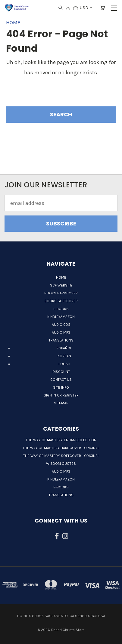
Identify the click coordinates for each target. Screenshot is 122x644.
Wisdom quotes (61, 464)
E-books (61, 309)
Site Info (61, 387)
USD (86, 8)
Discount (61, 372)
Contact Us (61, 380)
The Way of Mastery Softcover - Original (61, 456)
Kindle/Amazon (61, 317)
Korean (64, 356)
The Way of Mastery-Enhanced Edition (61, 440)
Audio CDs (61, 325)
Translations (61, 340)
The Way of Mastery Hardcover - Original (61, 448)
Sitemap (61, 403)
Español (64, 348)
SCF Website (61, 285)
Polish (64, 364)
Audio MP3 (61, 332)
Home (61, 277)
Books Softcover (61, 301)
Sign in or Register (61, 395)
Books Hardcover (61, 293)
